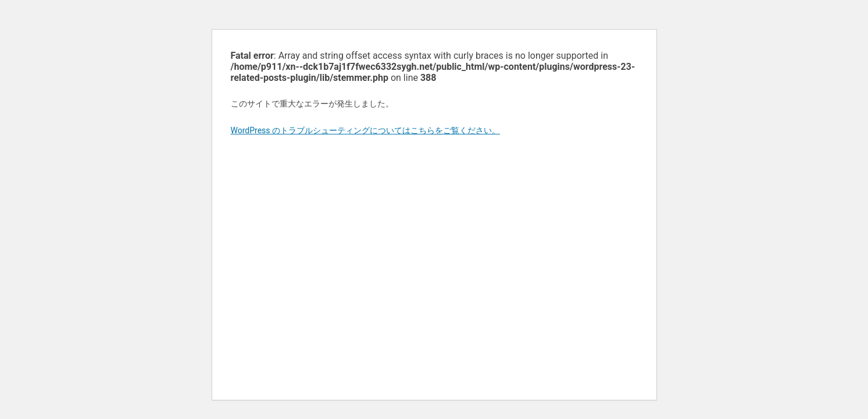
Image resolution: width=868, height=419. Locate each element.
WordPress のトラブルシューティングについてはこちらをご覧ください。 (366, 130)
